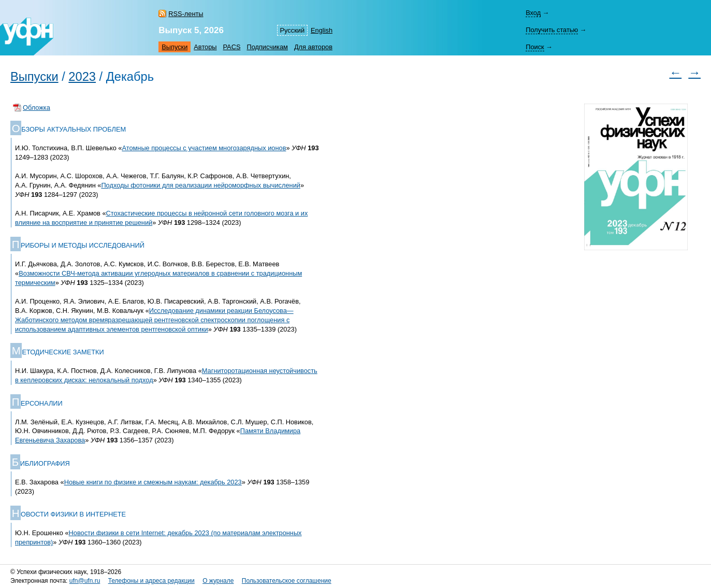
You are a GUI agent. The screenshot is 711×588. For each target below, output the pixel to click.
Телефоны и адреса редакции (151, 581)
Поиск (535, 47)
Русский (292, 30)
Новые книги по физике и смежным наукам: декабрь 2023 (153, 482)
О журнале (218, 581)
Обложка (37, 107)
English (322, 30)
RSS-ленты (186, 14)
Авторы (205, 47)
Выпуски (175, 47)
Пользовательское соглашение (287, 581)
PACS (232, 47)
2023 (82, 77)
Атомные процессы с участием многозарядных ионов (204, 148)
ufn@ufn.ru (85, 581)
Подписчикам (267, 47)
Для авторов (313, 47)
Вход (533, 13)
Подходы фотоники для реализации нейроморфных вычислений (201, 185)
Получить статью (552, 30)
